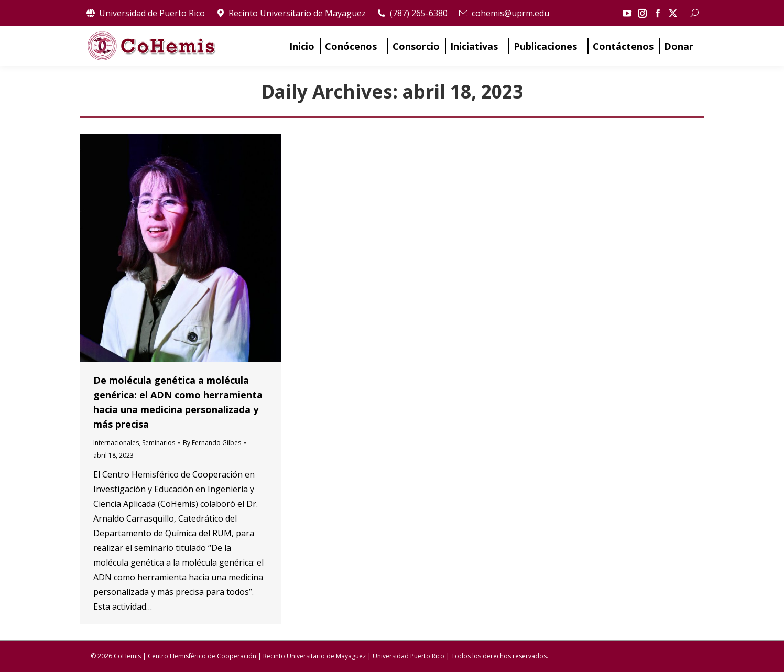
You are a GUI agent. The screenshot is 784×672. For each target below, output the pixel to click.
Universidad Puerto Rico (409, 656)
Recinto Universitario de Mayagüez (291, 13)
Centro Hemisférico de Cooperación (202, 656)
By (212, 443)
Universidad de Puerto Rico (145, 13)
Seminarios (159, 443)
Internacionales (116, 443)
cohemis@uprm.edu (504, 13)
